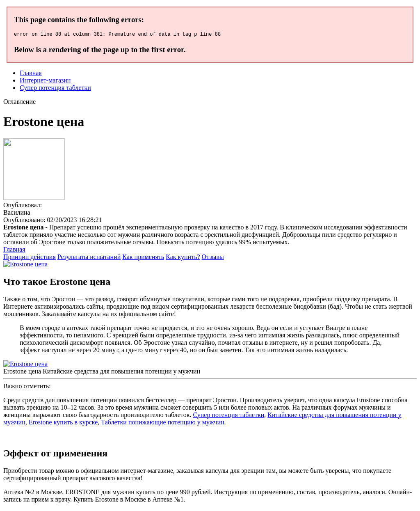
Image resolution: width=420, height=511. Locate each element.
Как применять (143, 258)
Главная (31, 74)
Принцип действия (30, 258)
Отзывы (213, 258)
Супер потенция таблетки (55, 89)
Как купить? (183, 258)
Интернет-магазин (45, 81)
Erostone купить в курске (63, 423)
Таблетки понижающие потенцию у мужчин (162, 423)
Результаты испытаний (89, 258)
